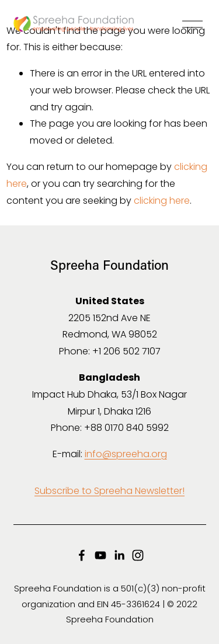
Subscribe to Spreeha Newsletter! (109, 491)
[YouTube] (100, 555)
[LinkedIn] (119, 555)
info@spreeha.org (126, 454)
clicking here (162, 201)
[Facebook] (82, 555)
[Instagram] (138, 555)
